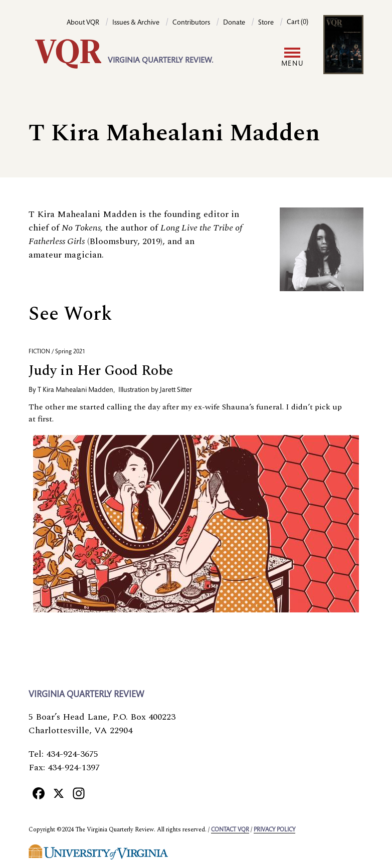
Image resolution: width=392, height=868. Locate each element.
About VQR (83, 23)
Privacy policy (274, 830)
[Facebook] (39, 793)
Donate (234, 23)
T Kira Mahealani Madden (75, 390)
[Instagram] (79, 793)
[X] (59, 793)
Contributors (191, 23)
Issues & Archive (136, 23)
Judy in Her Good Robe (101, 371)
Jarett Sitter (176, 390)
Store (266, 23)
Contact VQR (230, 830)
